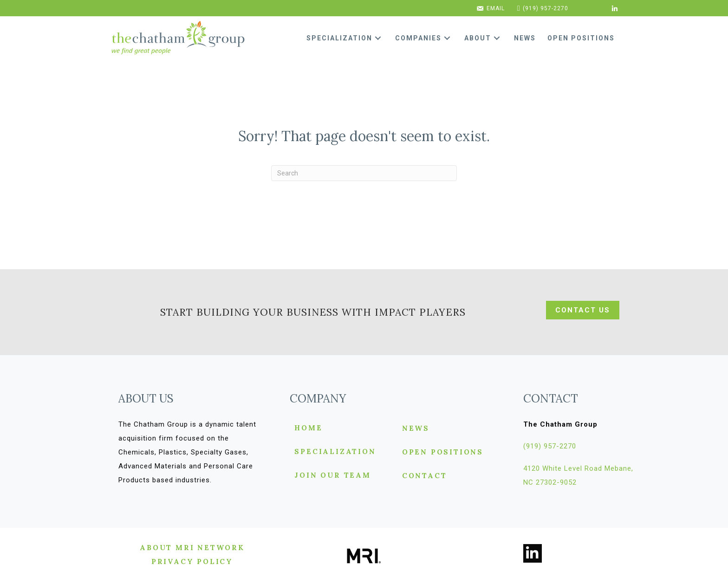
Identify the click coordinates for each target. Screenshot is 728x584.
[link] (347, 38)
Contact (425, 476)
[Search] (364, 173)
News (416, 429)
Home (308, 428)
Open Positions (443, 452)
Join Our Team (332, 476)
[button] (378, 38)
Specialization (335, 452)
